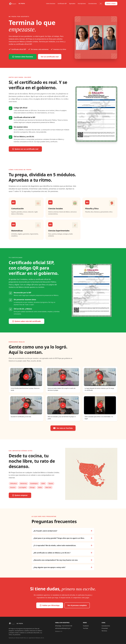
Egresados (72, 4)
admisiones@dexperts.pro (63, 628)
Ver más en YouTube (63, 428)
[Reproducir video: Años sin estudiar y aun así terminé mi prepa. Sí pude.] (63, 405)
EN (101, 4)
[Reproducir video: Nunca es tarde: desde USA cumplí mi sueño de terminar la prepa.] (63, 377)
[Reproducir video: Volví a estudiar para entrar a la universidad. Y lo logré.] (100, 405)
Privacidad (105, 628)
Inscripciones (82, 4)
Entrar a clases (111, 4)
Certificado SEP (62, 4)
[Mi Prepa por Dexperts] (17, 4)
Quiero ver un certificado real (25, 149)
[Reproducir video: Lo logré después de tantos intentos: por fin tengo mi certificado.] (100, 377)
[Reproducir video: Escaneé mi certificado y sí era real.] (26, 405)
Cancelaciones (92, 4)
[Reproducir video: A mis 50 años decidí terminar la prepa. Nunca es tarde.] (26, 377)
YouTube (86, 628)
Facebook (86, 626)
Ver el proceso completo (77, 605)
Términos (104, 631)
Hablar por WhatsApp (50, 605)
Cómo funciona (51, 4)
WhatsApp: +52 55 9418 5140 (64, 626)
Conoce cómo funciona (23, 57)
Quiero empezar (20, 495)
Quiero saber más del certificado (27, 321)
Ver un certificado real (50, 57)
